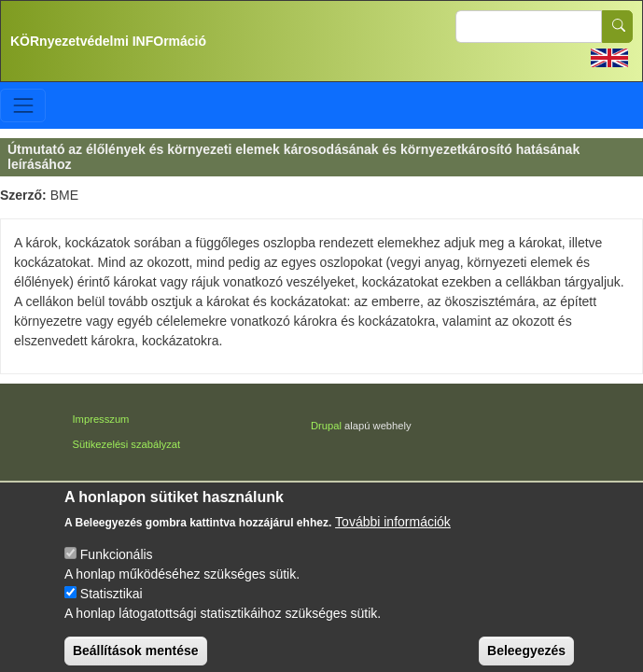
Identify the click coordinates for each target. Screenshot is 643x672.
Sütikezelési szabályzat (127, 444)
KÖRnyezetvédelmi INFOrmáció (108, 41)
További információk (393, 532)
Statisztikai (112, 604)
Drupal (326, 426)
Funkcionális (117, 565)
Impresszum (101, 419)
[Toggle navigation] (23, 105)
